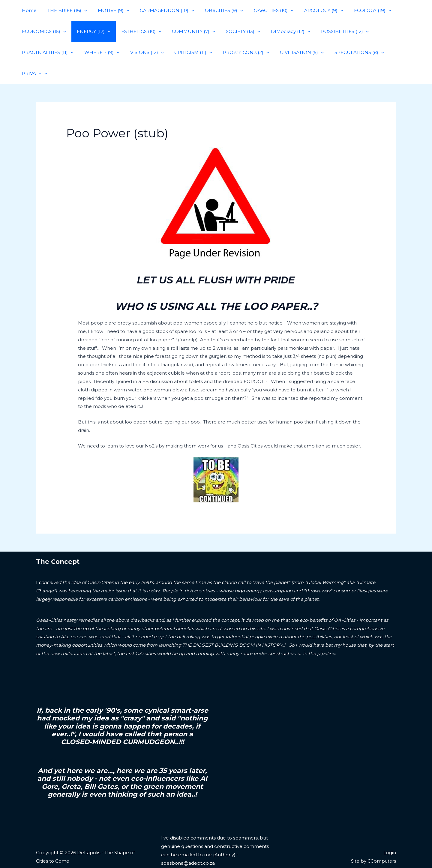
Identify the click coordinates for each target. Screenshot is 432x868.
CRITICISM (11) (187, 52)
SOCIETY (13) (235, 31)
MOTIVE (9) (109, 10)
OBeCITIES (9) (216, 10)
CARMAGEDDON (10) (161, 10)
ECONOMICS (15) (43, 31)
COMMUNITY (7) (187, 31)
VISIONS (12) (142, 52)
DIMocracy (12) (281, 31)
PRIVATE (394, 52)
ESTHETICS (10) (137, 31)
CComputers (381, 840)
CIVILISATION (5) (292, 52)
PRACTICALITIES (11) (47, 52)
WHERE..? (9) (99, 52)
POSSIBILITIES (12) (333, 31)
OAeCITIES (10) (264, 10)
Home (28, 10)
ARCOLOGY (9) (312, 10)
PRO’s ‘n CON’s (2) (238, 52)
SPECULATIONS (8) (348, 52)
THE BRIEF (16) (64, 10)
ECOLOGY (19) (359, 10)
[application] (81, 10)
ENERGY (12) (91, 31)
